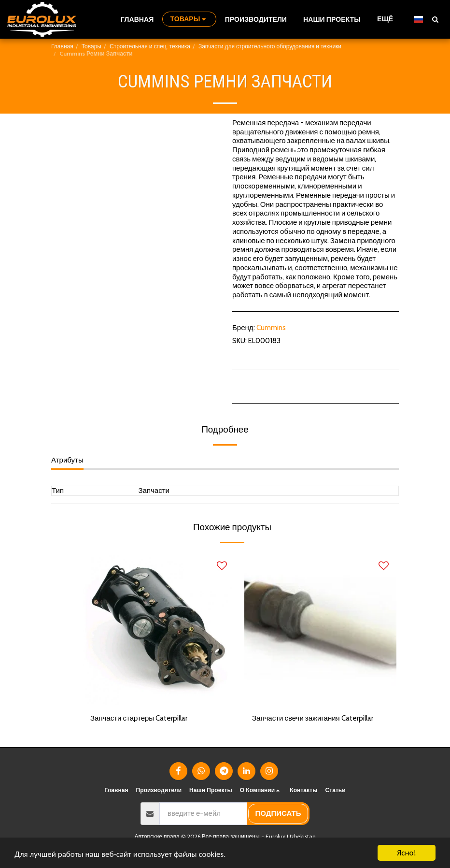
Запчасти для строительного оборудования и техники (270, 46)
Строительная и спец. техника (150, 46)
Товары (91, 46)
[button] (435, 19)
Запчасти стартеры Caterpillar (139, 718)
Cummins (271, 328)
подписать (278, 813)
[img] (159, 629)
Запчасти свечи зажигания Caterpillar (313, 718)
